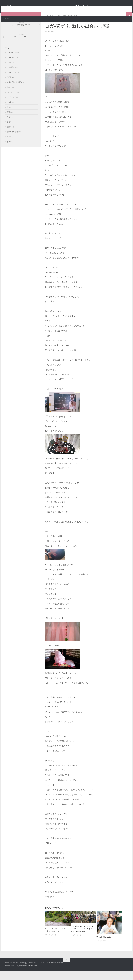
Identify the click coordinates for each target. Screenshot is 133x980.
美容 (71, 25)
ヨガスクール (11, 82)
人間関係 (64, 25)
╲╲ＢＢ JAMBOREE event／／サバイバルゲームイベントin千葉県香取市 (82, 938)
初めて (9, 97)
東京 (8, 121)
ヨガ (58, 25)
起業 (75, 25)
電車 (8, 146)
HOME (7, 19)
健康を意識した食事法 (15, 92)
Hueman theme (33, 975)
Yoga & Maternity (104, 946)
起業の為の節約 (12, 141)
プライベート (50, 25)
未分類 (9, 112)
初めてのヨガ (11, 102)
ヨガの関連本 (11, 77)
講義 (8, 131)
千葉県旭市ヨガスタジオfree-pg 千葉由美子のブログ (58, 8)
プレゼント (11, 67)
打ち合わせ (11, 107)
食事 (8, 151)
